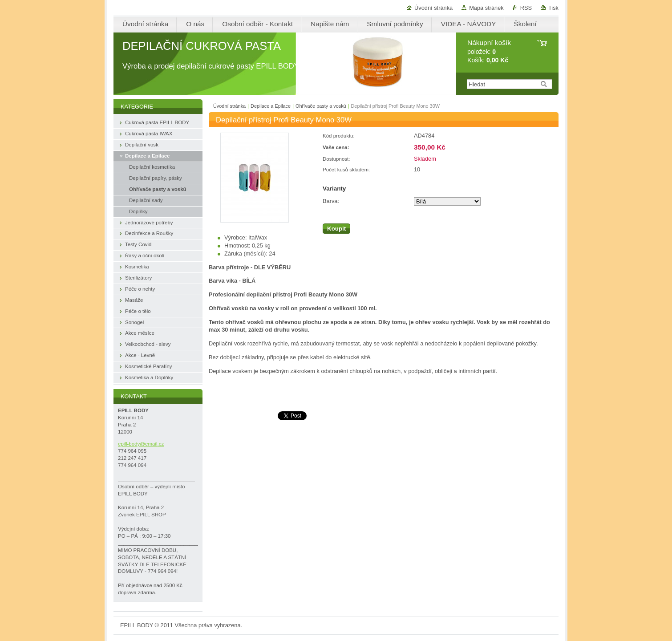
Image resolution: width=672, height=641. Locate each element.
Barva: (331, 201)
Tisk (553, 8)
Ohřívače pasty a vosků (321, 106)
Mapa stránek (486, 8)
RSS (526, 8)
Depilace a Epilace (271, 106)
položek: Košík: (489, 51)
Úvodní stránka (433, 8)
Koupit (336, 229)
